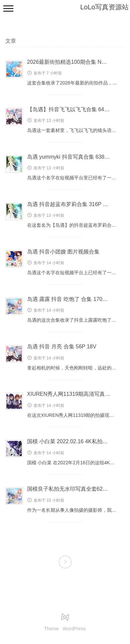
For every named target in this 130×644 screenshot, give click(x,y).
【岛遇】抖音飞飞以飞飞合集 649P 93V (74, 109)
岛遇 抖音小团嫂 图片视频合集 (63, 252)
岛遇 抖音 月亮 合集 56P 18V (62, 347)
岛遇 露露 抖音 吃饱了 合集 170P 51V (72, 299)
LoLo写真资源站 (105, 7)
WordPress (74, 629)
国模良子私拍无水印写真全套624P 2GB (74, 489)
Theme (52, 629)
